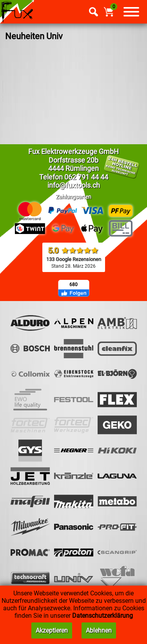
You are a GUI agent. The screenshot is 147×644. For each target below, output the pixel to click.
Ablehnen (99, 630)
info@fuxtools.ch (74, 185)
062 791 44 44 (86, 177)
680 (73, 285)
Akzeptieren (52, 630)
